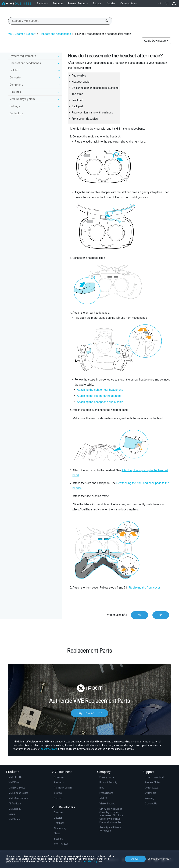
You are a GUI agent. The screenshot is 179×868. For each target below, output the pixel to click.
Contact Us (16, 113)
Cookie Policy (91, 861)
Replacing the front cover (145, 588)
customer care (49, 749)
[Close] (160, 4)
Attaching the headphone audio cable (100, 402)
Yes (139, 615)
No (161, 615)
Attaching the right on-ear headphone (100, 390)
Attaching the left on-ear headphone (99, 396)
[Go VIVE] (174, 4)
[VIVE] (16, 4)
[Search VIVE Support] (105, 21)
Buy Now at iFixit (90, 713)
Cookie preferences (158, 859)
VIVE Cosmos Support (22, 34)
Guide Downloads (155, 41)
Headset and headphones (55, 34)
